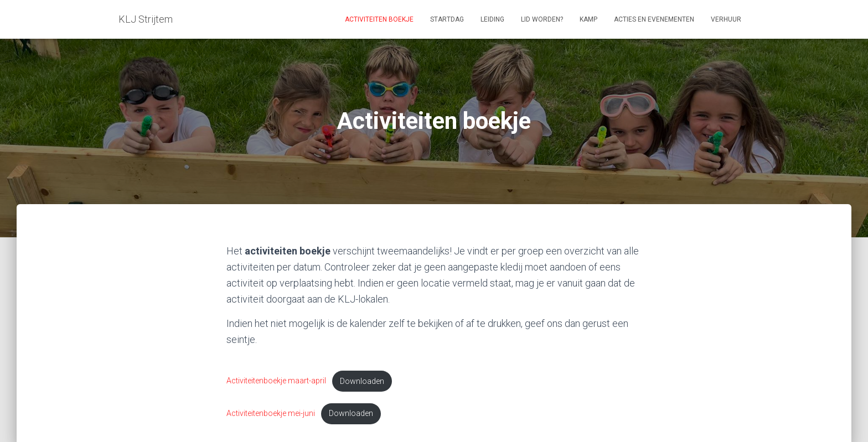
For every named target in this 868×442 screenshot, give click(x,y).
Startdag (447, 19)
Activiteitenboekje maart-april (277, 381)
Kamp (588, 19)
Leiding (492, 19)
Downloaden (363, 381)
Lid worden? (542, 19)
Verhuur (726, 19)
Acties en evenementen (654, 19)
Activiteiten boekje (379, 19)
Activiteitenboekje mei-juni (271, 414)
